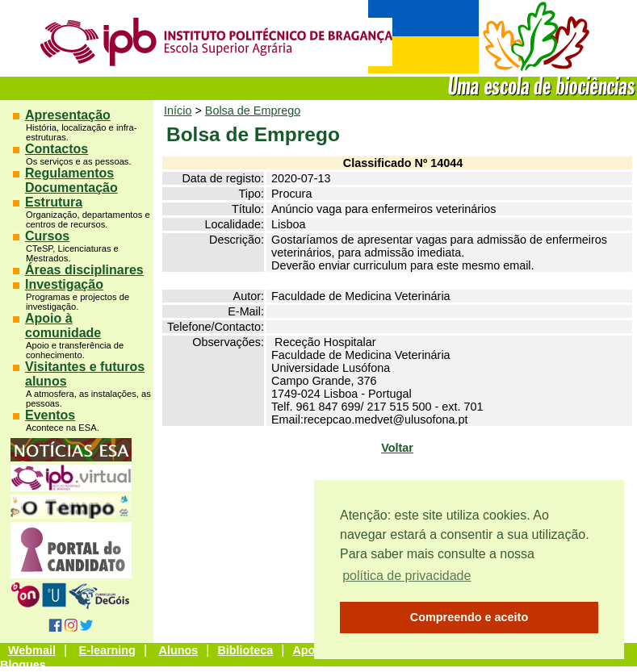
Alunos (179, 650)
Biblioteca (245, 650)
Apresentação (68, 115)
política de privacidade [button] (407, 576)
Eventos (50, 415)
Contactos (57, 149)
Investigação (64, 284)
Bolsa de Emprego (253, 111)
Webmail (32, 650)
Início (178, 111)
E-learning (107, 650)
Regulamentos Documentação (71, 180)
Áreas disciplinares (84, 270)
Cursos (47, 236)
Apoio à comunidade (63, 326)
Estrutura (54, 202)
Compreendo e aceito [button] (469, 617)
